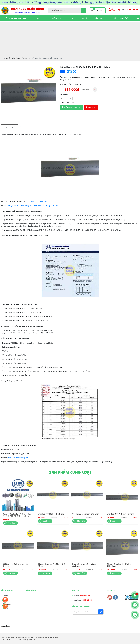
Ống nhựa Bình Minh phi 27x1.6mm (86, 515)
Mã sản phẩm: (66, 84)
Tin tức (71, 18)
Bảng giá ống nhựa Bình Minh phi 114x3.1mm (119, 567)
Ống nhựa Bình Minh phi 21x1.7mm (51, 515)
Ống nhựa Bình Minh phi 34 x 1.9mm (121, 515)
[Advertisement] (70, 38)
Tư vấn (4, 600)
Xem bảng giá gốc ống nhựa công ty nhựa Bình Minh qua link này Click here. (31, 206)
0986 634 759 (133, 10)
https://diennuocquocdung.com (18, 458)
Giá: (62, 90)
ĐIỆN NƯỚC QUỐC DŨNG (27, 640)
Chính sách (99, 18)
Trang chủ (41, 18)
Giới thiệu (56, 18)
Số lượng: (64, 95)
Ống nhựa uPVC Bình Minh (38, 202)
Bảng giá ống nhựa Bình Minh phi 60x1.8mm (85, 567)
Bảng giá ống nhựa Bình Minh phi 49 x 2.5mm (52, 567)
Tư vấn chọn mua (111, 10)
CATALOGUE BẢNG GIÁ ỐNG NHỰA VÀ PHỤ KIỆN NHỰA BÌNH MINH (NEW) (17, 517)
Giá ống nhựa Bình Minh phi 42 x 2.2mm (15, 567)
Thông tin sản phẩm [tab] (9, 127)
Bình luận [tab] (23, 127)
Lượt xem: (64, 103)
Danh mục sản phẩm (19, 18)
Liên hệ (84, 18)
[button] (54, 67)
